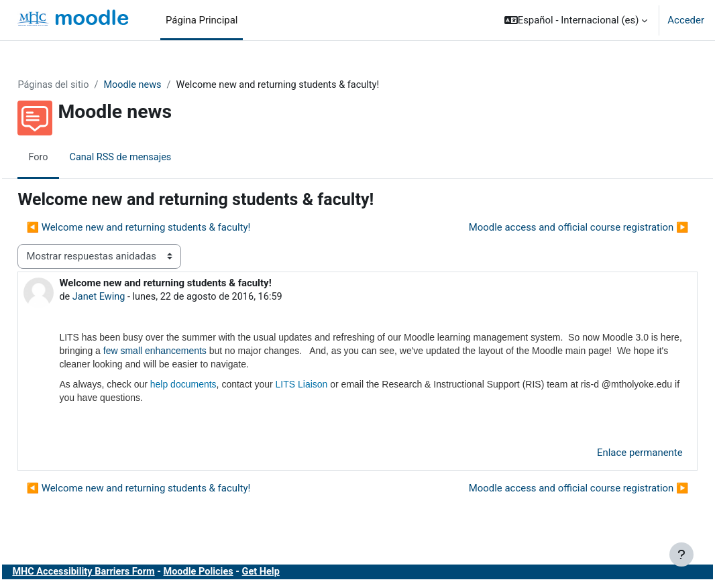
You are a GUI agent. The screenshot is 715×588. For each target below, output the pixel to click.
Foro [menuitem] (68, 158)
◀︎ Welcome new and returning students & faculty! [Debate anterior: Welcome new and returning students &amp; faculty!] (168, 227)
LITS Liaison (331, 385)
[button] (576, 20)
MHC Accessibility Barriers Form (116, 573)
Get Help (298, 573)
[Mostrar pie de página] (681, 554)
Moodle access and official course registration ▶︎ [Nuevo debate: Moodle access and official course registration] (549, 227)
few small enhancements (267, 351)
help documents (213, 385)
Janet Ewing (130, 297)
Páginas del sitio (84, 85)
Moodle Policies (234, 573)
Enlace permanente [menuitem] (610, 454)
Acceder (686, 20)
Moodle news (165, 85)
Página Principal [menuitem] (202, 20)
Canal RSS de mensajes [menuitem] (152, 158)
